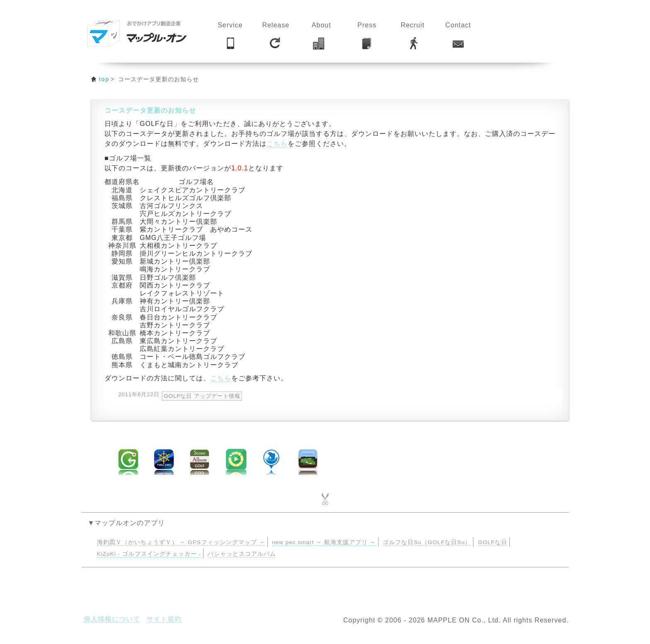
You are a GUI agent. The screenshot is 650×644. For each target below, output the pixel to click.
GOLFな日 (493, 542)
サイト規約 (164, 619)
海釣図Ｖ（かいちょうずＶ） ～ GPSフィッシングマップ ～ (181, 542)
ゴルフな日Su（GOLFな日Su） (427, 542)
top (104, 79)
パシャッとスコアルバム (242, 554)
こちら (277, 144)
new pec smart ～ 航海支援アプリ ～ (324, 542)
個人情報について (112, 619)
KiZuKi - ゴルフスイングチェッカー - (149, 554)
